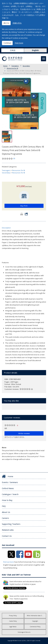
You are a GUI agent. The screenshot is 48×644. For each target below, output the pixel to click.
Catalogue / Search (10, 494)
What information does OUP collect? (37, 616)
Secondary (26, 66)
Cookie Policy (13, 621)
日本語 (13, 50)
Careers (5, 518)
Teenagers (15, 66)
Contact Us (7, 536)
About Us (6, 512)
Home (5, 66)
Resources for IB (12, 68)
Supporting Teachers (11, 524)
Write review (24, 433)
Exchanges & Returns (24, 632)
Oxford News (8, 488)
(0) (14, 158)
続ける (6, 23)
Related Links (8, 530)
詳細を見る (17, 23)
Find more (19, 43)
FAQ (4, 506)
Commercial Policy (35, 627)
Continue (7, 43)
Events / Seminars (10, 482)
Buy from (24, 206)
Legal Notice (13, 627)
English (35, 50)
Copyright (35, 621)
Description (6, 228)
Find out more (9, 562)
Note (4, 448)
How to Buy (7, 500)
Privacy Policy (13, 616)
